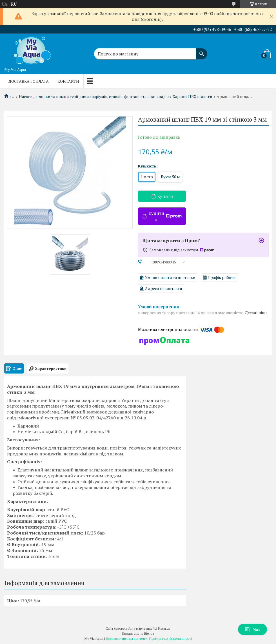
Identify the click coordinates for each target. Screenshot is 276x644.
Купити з (165, 216)
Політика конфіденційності (171, 639)
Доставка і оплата (29, 81)
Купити (165, 196)
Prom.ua (164, 628)
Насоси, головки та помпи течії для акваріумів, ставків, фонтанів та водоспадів (94, 97)
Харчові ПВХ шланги (192, 97)
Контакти (68, 81)
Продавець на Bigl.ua (138, 633)
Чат (252, 629)
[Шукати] (202, 51)
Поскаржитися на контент (126, 639)
